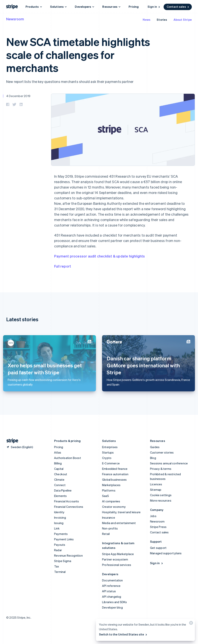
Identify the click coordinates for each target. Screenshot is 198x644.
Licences (156, 484)
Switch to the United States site (123, 634)
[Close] (190, 624)
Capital (59, 469)
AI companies (111, 501)
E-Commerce (111, 463)
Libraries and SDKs (115, 602)
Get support (158, 548)
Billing (58, 463)
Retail (106, 534)
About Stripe (183, 20)
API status (109, 591)
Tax (57, 566)
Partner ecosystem (115, 559)
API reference (111, 586)
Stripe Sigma (63, 561)
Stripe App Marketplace (118, 554)
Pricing (134, 7)
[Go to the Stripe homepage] (11, 441)
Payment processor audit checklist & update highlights (100, 256)
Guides (155, 447)
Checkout (61, 474)
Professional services (117, 565)
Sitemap (156, 490)
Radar (58, 550)
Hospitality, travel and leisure (121, 512)
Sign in (154, 7)
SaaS (105, 496)
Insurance (109, 517)
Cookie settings (161, 495)
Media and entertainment (119, 523)
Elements (61, 496)
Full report (63, 266)
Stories (162, 20)
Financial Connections (69, 507)
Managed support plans (166, 553)
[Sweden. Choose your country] (20, 447)
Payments (61, 534)
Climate (59, 480)
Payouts (60, 545)
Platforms (109, 490)
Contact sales (178, 7)
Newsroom (15, 19)
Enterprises (110, 447)
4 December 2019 (18, 96)
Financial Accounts (67, 501)
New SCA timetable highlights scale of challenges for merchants (78, 55)
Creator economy (114, 507)
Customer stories (162, 452)
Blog (153, 458)
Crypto (107, 458)
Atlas (58, 452)
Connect (60, 485)
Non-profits (110, 528)
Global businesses (114, 480)
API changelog (112, 597)
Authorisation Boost (68, 458)
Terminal (60, 572)
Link (57, 528)
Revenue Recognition (68, 555)
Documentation (113, 580)
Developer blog (112, 607)
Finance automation (115, 474)
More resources (161, 500)
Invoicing (60, 517)
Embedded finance (115, 469)
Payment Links (64, 539)
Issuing (59, 523)
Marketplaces (111, 485)
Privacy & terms (161, 469)
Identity (59, 512)
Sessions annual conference (169, 463)
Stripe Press (158, 527)
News (147, 20)
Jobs (153, 516)
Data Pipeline (63, 490)
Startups (108, 452)
